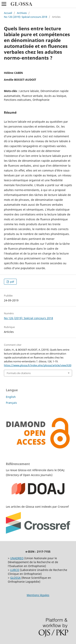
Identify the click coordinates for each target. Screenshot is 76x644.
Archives (22, 13)
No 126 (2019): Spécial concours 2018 (26, 17)
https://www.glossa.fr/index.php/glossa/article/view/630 (38, 365)
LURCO (15, 570)
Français (11, 403)
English (11, 397)
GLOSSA (15, 578)
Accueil (8, 13)
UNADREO (17, 558)
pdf (12, 282)
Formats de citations (19, 373)
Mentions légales (38, 595)
